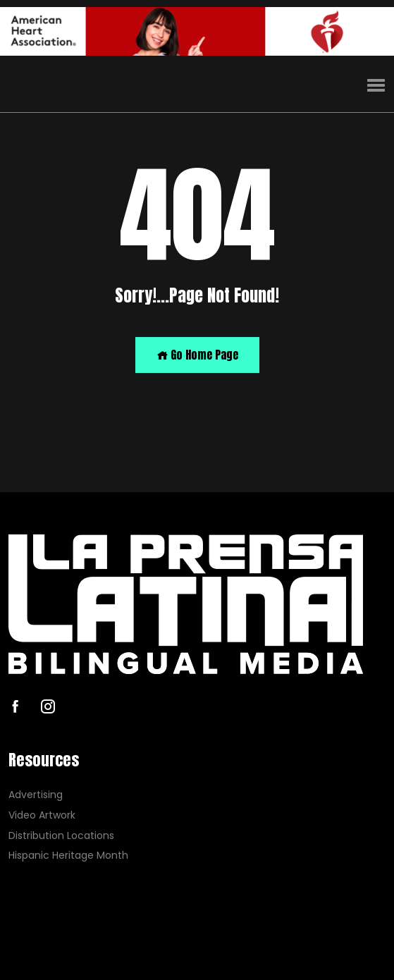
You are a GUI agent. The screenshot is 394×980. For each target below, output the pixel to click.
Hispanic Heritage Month (68, 856)
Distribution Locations (61, 836)
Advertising (36, 795)
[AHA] (197, 31)
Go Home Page (197, 355)
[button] (376, 86)
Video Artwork (42, 815)
